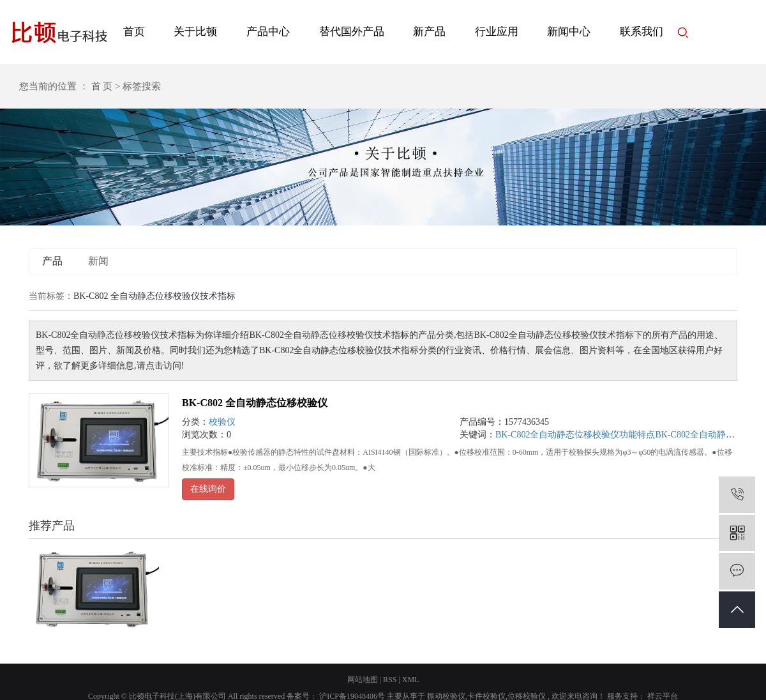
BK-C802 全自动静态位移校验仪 (255, 403)
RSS (390, 680)
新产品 (429, 32)
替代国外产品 (352, 32)
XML (411, 680)
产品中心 (268, 32)
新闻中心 (569, 32)
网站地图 (363, 680)
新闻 (98, 261)
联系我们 (642, 32)
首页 (134, 32)
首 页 (102, 86)
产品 (52, 261)
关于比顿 (195, 32)
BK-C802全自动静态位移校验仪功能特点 (575, 435)
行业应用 (497, 32)
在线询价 (208, 489)
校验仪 (222, 422)
